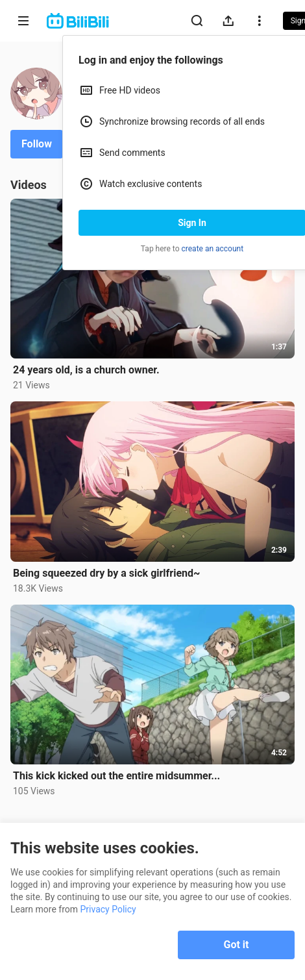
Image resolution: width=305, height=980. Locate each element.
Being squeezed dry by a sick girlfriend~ (106, 573)
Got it (237, 945)
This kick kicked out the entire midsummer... (116, 776)
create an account (213, 249)
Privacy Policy (108, 909)
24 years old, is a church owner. (86, 370)
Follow (37, 144)
